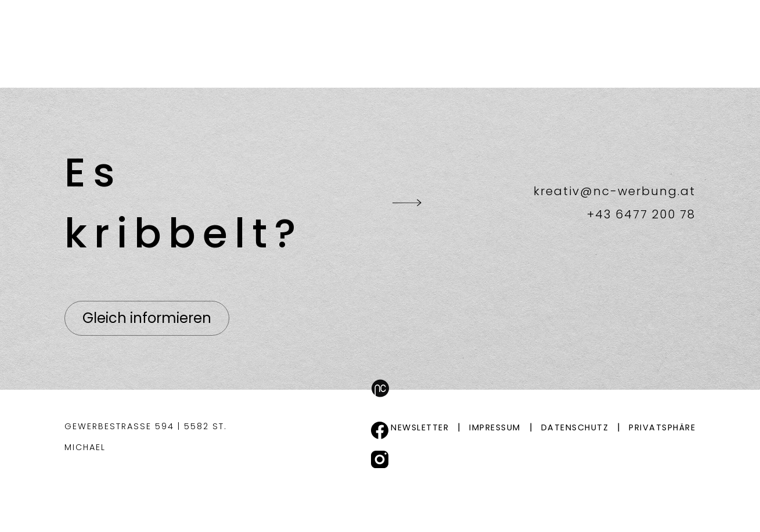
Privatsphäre (662, 427)
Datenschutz (575, 427)
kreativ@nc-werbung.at (615, 191)
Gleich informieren (147, 318)
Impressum (495, 427)
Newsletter (420, 427)
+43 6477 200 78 (641, 214)
